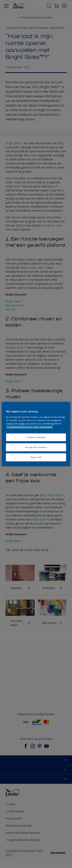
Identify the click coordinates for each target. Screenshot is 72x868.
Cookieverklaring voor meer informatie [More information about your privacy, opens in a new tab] (30, 427)
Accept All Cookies (36, 447)
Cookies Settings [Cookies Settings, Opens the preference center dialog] (36, 437)
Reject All (36, 457)
